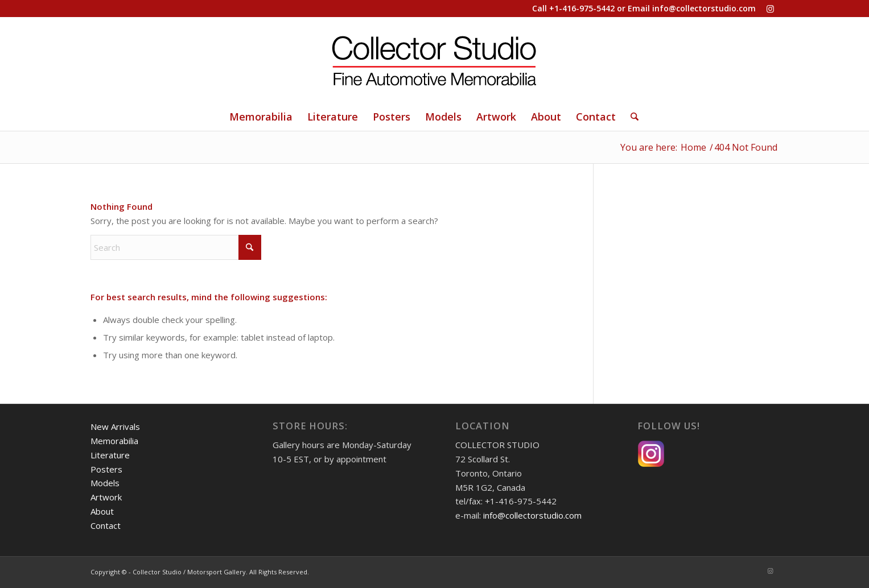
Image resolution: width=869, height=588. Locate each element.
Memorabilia (114, 441)
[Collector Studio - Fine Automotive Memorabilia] (435, 60)
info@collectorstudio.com (704, 8)
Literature (110, 455)
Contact (106, 525)
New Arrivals (115, 426)
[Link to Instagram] (771, 9)
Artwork (106, 497)
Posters (106, 469)
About (102, 511)
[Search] (631, 117)
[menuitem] (261, 117)
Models (105, 483)
